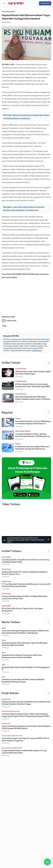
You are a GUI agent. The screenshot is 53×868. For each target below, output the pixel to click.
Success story (6, 699)
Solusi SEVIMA (6, 606)
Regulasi (18, 418)
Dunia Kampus (20, 431)
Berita (4, 628)
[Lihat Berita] (8, 373)
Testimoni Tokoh (17, 736)
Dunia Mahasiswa (8, 12)
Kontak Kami (45, 3)
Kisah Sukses (6, 711)
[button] (47, 862)
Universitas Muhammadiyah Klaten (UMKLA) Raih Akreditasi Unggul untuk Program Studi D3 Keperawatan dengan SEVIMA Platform (25, 716)
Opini (3, 665)
